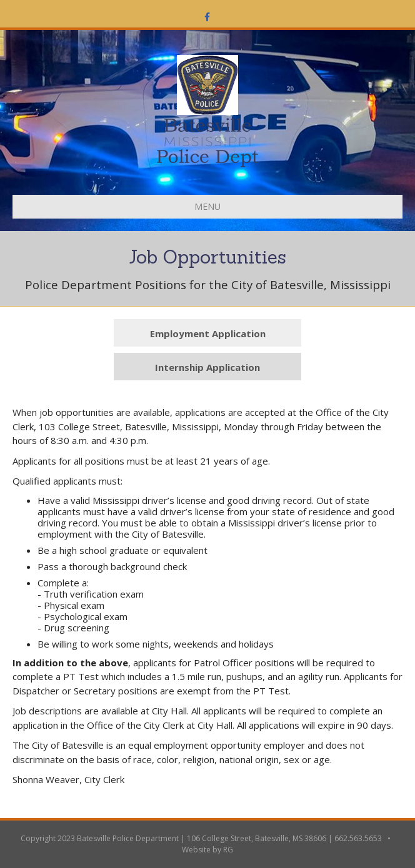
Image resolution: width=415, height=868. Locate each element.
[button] (207, 333)
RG (228, 850)
